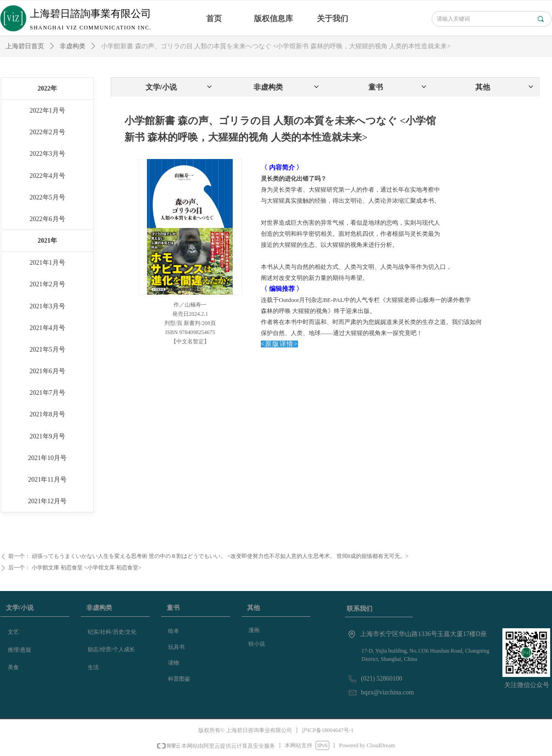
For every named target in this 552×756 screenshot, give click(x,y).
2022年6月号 (48, 219)
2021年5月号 (48, 350)
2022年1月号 (48, 111)
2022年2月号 (48, 132)
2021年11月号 (47, 480)
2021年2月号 (48, 284)
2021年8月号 (48, 414)
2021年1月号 (48, 263)
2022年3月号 (48, 154)
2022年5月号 (48, 197)
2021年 (47, 241)
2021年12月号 (47, 501)
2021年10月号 (47, 458)
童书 (398, 87)
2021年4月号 (48, 328)
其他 (505, 87)
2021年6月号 (48, 371)
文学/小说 (179, 87)
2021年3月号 (48, 306)
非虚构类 (73, 46)
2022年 (47, 88)
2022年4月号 (48, 176)
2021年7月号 (48, 393)
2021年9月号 (48, 436)
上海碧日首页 (25, 46)
